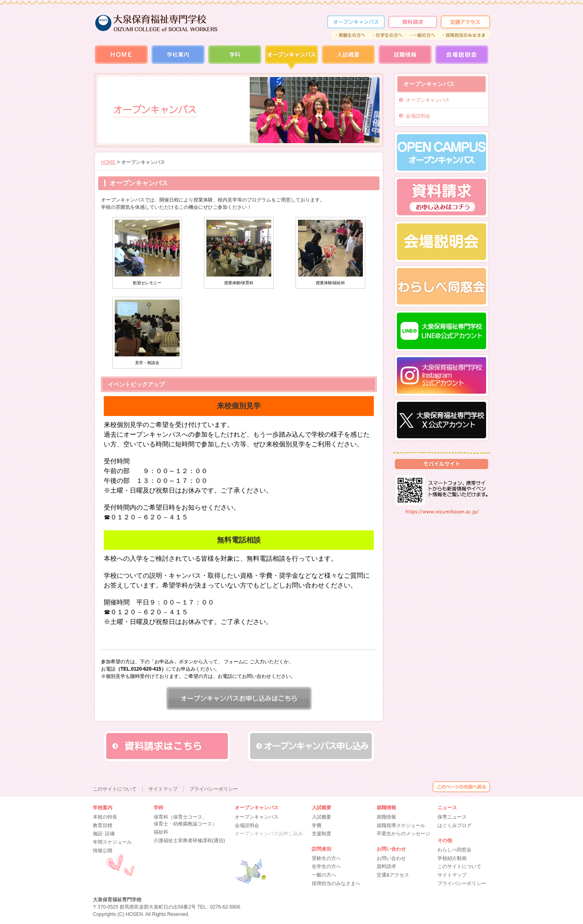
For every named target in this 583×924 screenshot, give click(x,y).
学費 (317, 825)
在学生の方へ (388, 35)
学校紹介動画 (452, 858)
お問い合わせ (391, 858)
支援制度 (322, 834)
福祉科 (161, 832)
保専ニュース (452, 817)
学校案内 (178, 58)
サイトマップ (452, 875)
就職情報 (405, 58)
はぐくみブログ (454, 825)
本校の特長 (105, 817)
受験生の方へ (350, 35)
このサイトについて (459, 866)
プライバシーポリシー (462, 883)
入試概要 (348, 58)
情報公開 (103, 851)
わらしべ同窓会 (454, 850)
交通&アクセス (393, 875)
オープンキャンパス (428, 100)
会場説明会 (462, 58)
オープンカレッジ (356, 22)
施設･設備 (104, 834)
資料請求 (413, 22)
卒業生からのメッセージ (403, 834)
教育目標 (103, 825)
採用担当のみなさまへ (336, 883)
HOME (121, 58)
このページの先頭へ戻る (461, 787)
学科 (235, 58)
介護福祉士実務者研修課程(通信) (189, 840)
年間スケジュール (112, 842)
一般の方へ (423, 35)
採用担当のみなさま (465, 35)
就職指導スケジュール (401, 825)
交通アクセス (465, 22)
